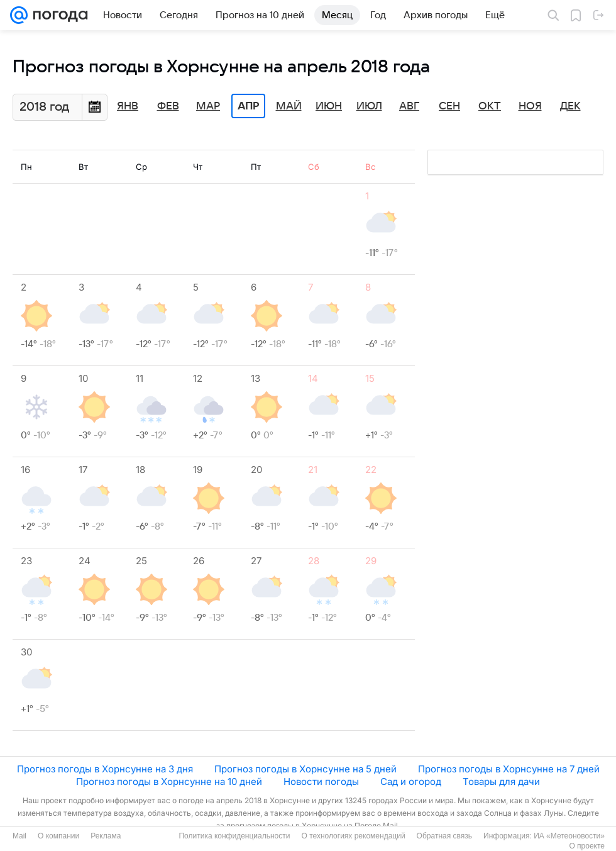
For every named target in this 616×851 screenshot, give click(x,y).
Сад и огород (411, 781)
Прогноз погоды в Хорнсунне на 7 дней (509, 769)
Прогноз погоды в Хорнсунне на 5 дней (305, 769)
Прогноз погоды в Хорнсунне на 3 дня (105, 769)
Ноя (530, 106)
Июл (369, 106)
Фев (168, 106)
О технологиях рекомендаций (353, 836)
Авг (409, 106)
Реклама (106, 836)
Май (289, 106)
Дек (570, 106)
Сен (449, 106)
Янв (128, 106)
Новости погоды (321, 781)
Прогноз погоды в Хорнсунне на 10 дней (169, 781)
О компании (58, 836)
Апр (248, 106)
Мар (208, 106)
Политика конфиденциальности (234, 836)
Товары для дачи (501, 781)
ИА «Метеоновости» (569, 836)
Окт (490, 106)
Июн (329, 106)
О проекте (587, 846)
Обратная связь (444, 836)
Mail (19, 836)
